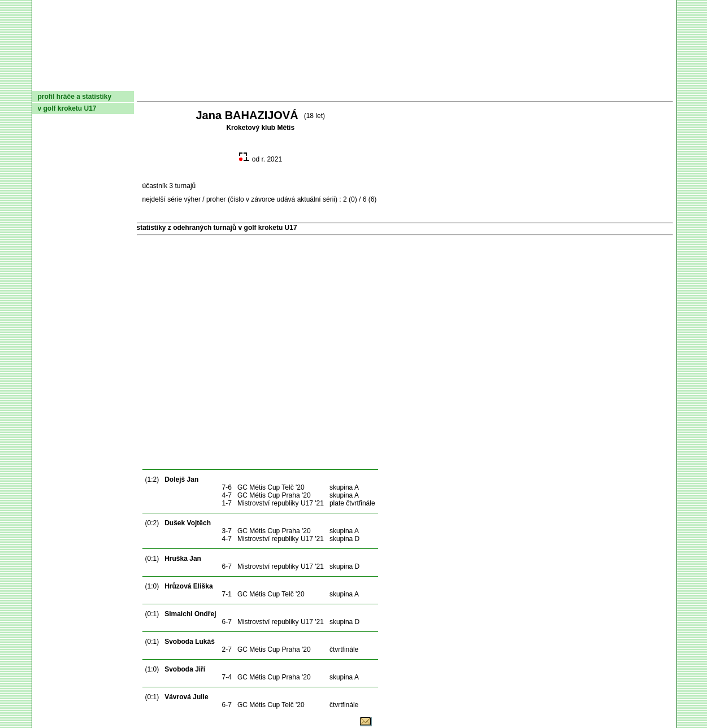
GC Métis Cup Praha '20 (274, 495)
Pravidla (413, 82)
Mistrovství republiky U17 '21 (281, 503)
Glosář (501, 82)
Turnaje (301, 82)
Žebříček (356, 82)
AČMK (92, 82)
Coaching (556, 82)
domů (51, 82)
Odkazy (614, 82)
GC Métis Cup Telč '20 (271, 487)
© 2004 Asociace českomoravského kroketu (293, 724)
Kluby (256, 82)
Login (658, 82)
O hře (459, 82)
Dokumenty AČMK (176, 82)
